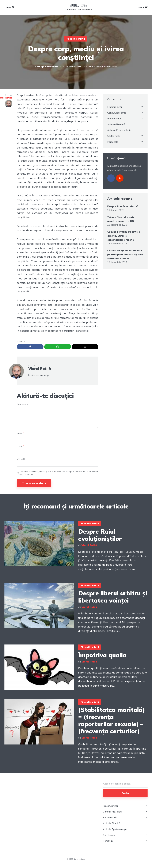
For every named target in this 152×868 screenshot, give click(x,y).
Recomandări (114, 118)
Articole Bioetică (116, 124)
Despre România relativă (123, 206)
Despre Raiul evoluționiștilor (100, 535)
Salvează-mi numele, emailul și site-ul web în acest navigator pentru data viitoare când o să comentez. (59, 473)
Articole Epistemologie (119, 130)
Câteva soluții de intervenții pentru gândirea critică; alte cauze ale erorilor (125, 254)
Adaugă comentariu (47, 67)
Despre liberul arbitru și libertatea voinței (113, 597)
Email (20, 446)
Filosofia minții (76, 39)
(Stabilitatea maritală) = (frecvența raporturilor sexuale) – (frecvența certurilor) (112, 720)
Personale (113, 142)
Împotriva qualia (102, 655)
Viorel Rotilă (40, 369)
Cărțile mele (114, 136)
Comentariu (23, 404)
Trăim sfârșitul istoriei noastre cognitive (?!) (121, 219)
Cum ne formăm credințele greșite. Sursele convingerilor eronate (124, 236)
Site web (21, 459)
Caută (125, 793)
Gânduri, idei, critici (117, 113)
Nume (20, 433)
